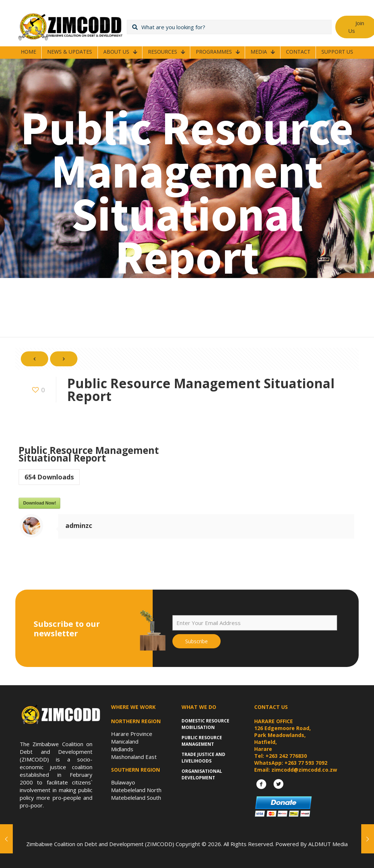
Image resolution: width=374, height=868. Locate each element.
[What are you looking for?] (229, 27)
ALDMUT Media (328, 844)
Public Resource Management (202, 741)
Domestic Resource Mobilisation (205, 724)
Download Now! (39, 503)
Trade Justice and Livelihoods (203, 758)
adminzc (79, 525)
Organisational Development (202, 774)
